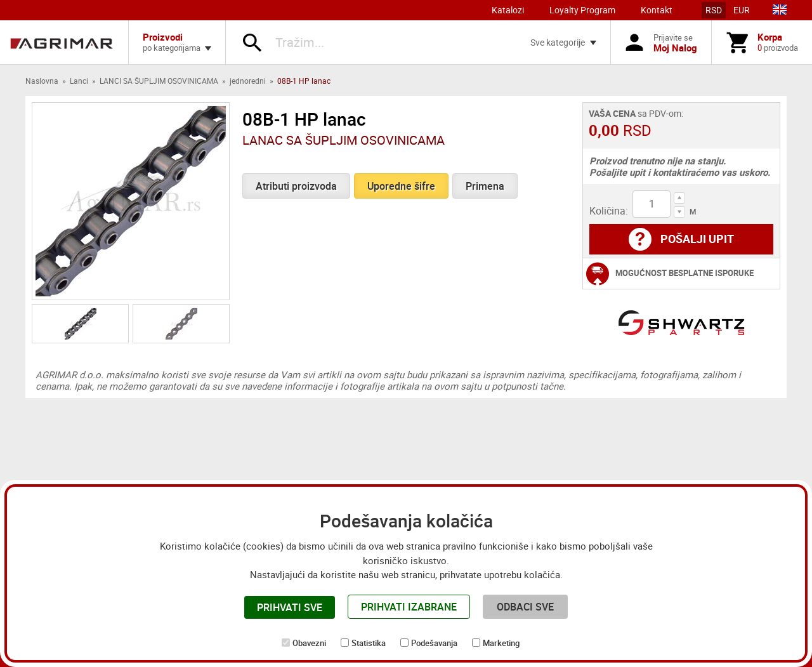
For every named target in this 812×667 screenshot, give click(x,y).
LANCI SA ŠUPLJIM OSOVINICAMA (159, 81)
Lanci (79, 81)
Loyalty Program (582, 10)
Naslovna (42, 81)
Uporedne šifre (401, 186)
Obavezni (309, 643)
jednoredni (248, 81)
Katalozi (508, 10)
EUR (742, 10)
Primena (485, 186)
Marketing (501, 643)
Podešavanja (434, 643)
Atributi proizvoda (296, 186)
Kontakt (657, 10)
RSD (714, 10)
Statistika (369, 643)
